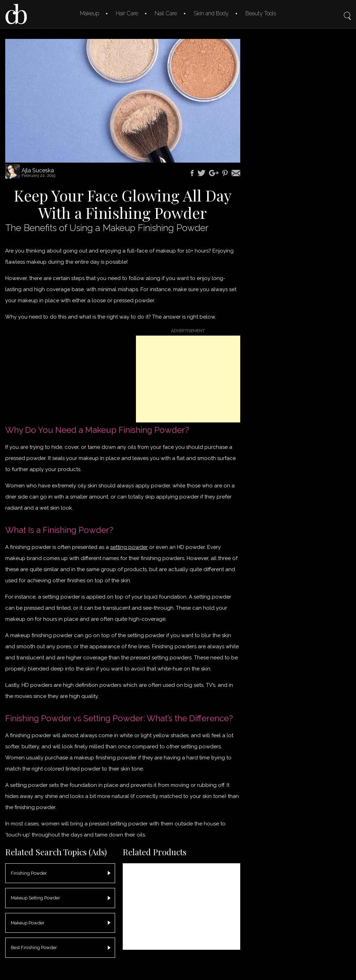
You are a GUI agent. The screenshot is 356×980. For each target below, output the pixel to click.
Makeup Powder (28, 923)
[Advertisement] (188, 379)
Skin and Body (211, 13)
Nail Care (166, 13)
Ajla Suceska (38, 170)
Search (347, 11)
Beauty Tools (261, 13)
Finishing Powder (29, 873)
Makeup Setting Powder (35, 898)
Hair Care (127, 13)
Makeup (90, 13)
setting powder (129, 547)
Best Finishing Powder (34, 948)
